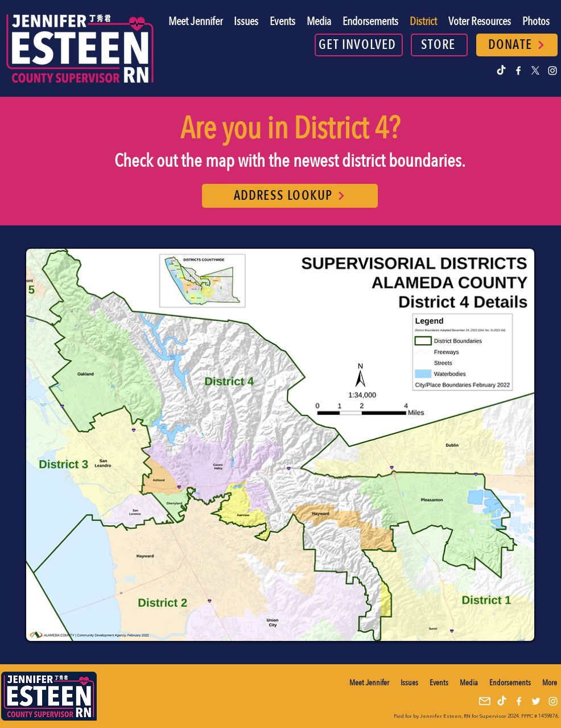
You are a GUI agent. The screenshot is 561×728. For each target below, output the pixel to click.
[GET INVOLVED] (359, 45)
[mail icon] (485, 701)
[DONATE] (517, 45)
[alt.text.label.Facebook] (518, 71)
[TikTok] (501, 71)
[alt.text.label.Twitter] (535, 71)
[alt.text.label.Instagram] (552, 71)
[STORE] (439, 45)
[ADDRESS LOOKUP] (290, 196)
